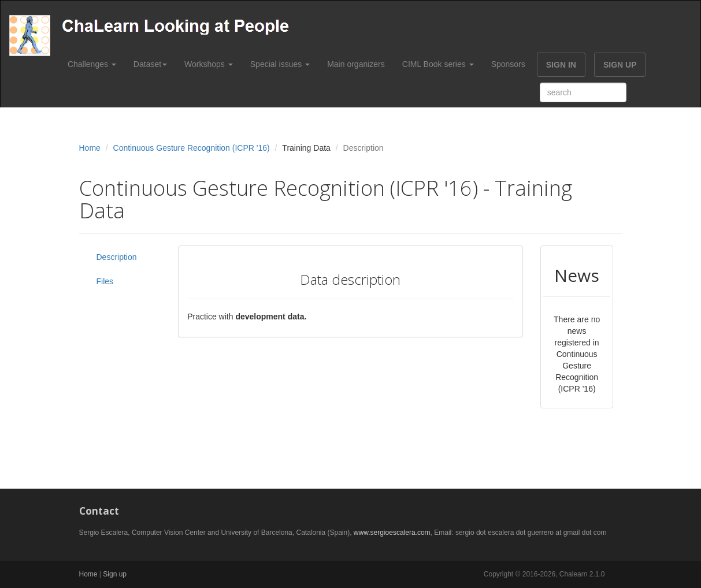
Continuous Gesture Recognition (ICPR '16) (192, 148)
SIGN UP (620, 65)
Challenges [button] (92, 64)
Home (90, 148)
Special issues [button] (280, 64)
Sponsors (508, 64)
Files (105, 281)
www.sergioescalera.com (392, 533)
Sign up (115, 574)
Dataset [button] (150, 64)
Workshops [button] (209, 64)
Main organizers (356, 64)
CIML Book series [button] (438, 64)
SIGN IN (561, 65)
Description (117, 257)
